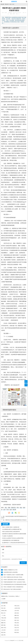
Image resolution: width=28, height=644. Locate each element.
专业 (17, 628)
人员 (3, 630)
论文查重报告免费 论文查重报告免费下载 (12, 529)
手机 (17, 623)
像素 (3, 623)
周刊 (18, 508)
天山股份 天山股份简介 (8, 536)
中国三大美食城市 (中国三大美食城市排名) (13, 587)
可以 (3, 620)
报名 (4, 628)
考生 (3, 608)
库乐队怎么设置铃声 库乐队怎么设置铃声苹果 (13, 538)
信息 (3, 635)
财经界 (14, 510)
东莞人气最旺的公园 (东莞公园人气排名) (13, 577)
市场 (7, 510)
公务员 (17, 608)
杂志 (11, 4)
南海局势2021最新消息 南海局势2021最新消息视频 (14, 534)
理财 (9, 508)
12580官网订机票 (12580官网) (10, 572)
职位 (17, 625)
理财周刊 (13, 508)
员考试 (4, 611)
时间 (17, 632)
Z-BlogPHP (12, 641)
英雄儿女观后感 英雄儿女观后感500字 (11, 532)
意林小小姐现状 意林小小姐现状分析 (11, 527)
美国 (17, 618)
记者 (4, 510)
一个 (3, 615)
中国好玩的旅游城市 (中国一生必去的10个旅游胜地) (15, 582)
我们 (6, 508)
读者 (11, 510)
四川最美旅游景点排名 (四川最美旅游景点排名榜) (15, 584)
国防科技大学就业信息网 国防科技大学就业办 (16, 520)
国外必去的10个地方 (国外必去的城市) (12, 589)
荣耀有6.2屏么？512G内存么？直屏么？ (11, 596)
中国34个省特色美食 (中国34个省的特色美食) (14, 580)
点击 (17, 630)
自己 (3, 606)
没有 (17, 613)
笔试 (3, 632)
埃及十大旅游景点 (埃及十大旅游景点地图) (13, 575)
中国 (4, 618)
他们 (17, 620)
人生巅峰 (3, 599)
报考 (3, 625)
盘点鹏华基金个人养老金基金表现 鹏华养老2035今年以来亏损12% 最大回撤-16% (15, 543)
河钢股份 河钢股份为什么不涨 (10, 570)
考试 (17, 606)
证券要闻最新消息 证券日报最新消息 (11, 540)
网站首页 (7, 4)
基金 (21, 508)
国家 (17, 615)
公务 (17, 611)
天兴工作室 (21, 641)
